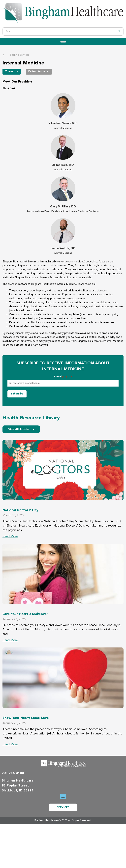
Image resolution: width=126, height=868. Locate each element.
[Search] (119, 31)
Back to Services (16, 55)
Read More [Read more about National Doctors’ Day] (10, 536)
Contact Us (12, 72)
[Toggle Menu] (62, 41)
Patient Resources (39, 72)
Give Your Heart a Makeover (25, 614)
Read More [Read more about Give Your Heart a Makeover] (10, 640)
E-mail (63, 377)
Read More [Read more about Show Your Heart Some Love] (10, 744)
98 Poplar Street (15, 786)
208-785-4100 (13, 773)
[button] (63, 797)
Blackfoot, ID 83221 (18, 791)
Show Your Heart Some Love (26, 718)
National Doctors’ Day (20, 510)
